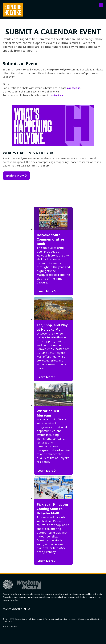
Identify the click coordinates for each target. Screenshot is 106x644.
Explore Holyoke (13, 10)
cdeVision (13, 626)
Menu (101, 5)
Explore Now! (15, 176)
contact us (74, 88)
